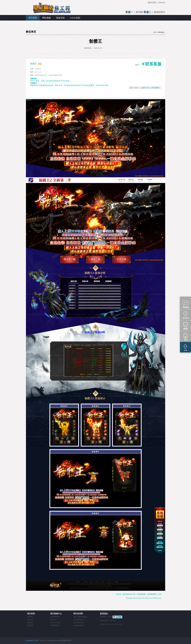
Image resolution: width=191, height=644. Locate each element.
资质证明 (30, 620)
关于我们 (30, 617)
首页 (185, 336)
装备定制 (60, 18)
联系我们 (30, 623)
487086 (139, 12)
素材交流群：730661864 (157, 2)
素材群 (185, 326)
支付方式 (186, 315)
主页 (155, 32)
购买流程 (30, 625)
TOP (185, 347)
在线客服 (186, 304)
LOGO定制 (75, 18)
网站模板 (47, 18)
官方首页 (33, 18)
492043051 (159, 12)
